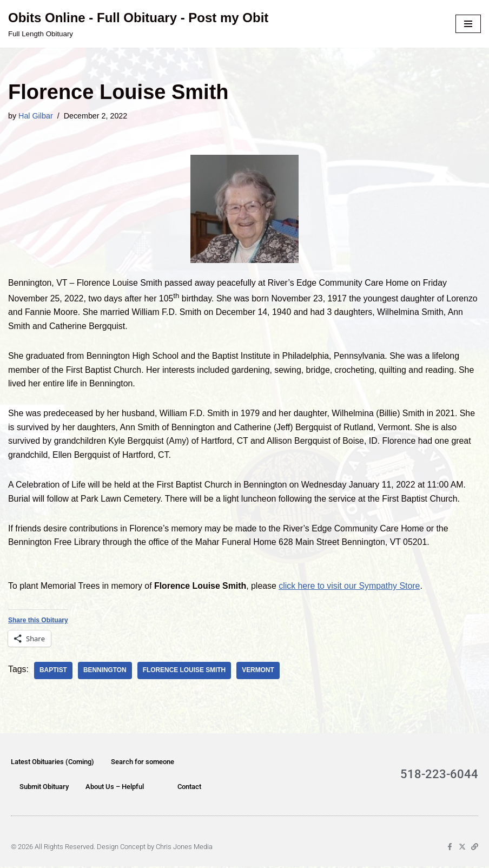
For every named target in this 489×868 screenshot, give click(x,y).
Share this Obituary (38, 622)
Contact (189, 788)
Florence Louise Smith (185, 672)
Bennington (105, 672)
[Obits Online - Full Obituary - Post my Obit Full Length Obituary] (138, 24)
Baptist (53, 672)
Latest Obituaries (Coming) (52, 763)
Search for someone (143, 763)
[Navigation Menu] (468, 24)
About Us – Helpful (115, 788)
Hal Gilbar (36, 116)
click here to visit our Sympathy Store (352, 587)
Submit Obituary (44, 788)
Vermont (260, 672)
